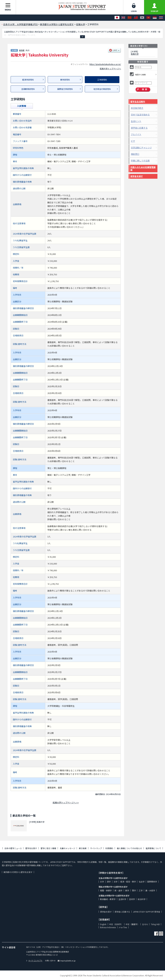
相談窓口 (135, 154)
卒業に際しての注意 (140, 161)
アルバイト (136, 134)
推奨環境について (153, 848)
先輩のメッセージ (68, 848)
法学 (116, 882)
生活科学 (122, 899)
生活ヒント (136, 121)
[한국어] (142, 18)
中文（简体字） (116, 924)
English (103, 924)
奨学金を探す (137, 176)
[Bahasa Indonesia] (155, 18)
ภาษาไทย (123, 927)
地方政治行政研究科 (102, 89)
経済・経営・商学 (128, 882)
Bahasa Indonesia (108, 927)
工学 (141, 890)
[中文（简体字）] (130, 18)
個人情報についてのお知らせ (129, 848)
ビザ (133, 141)
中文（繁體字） (132, 924)
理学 (134, 890)
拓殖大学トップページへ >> (66, 802)
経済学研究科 (28, 80)
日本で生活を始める (140, 115)
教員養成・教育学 (108, 899)
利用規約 (109, 848)
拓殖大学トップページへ (110, 69)
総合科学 (142, 899)
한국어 (145, 924)
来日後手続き (137, 108)
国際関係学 (152, 882)
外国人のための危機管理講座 (143, 168)
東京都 (22, 50)
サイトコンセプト (34, 961)
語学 (109, 882)
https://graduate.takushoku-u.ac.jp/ (105, 64)
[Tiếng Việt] (148, 18)
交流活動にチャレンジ (141, 148)
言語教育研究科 (28, 89)
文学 (102, 882)
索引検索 (83, 848)
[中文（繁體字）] (136, 18)
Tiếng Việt (155, 924)
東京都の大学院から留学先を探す (18, 872)
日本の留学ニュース (13, 848)
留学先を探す (31, 848)
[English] (123, 18)
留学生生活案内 (138, 102)
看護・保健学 (106, 890)
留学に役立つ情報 (48, 848)
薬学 (127, 890)
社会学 (142, 882)
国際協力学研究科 (65, 89)
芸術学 (132, 899)
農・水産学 (150, 890)
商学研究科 (65, 80)
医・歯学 (118, 890)
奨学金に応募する (139, 128)
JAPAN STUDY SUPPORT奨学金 (147, 912)
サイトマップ (96, 848)
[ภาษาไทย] (161, 18)
